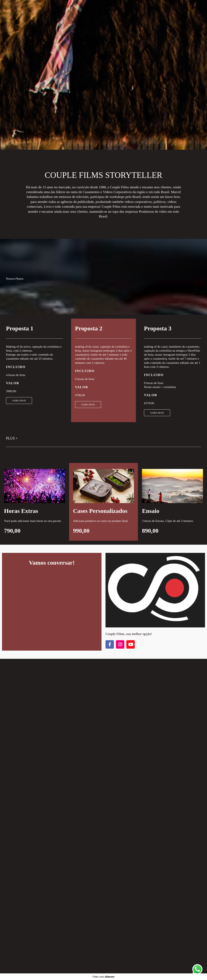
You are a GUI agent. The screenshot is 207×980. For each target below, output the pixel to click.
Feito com (103, 977)
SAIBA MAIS (19, 401)
